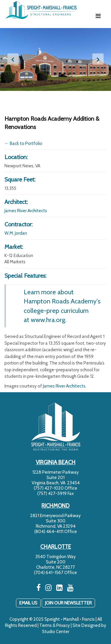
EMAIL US (28, 603)
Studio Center (56, 632)
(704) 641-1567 (49, 573)
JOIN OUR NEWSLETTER (68, 603)
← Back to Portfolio (23, 143)
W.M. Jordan (16, 233)
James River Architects (26, 211)
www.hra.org (48, 320)
